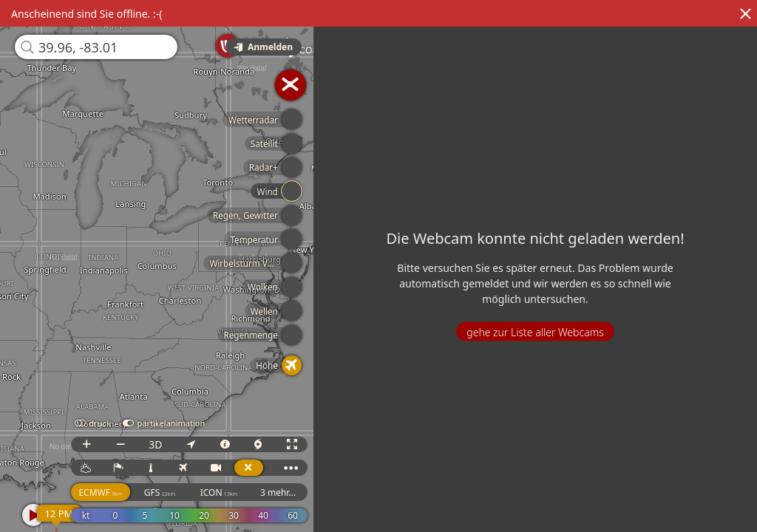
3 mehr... (279, 492)
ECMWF (102, 492)
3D (156, 444)
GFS (160, 492)
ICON (220, 492)
